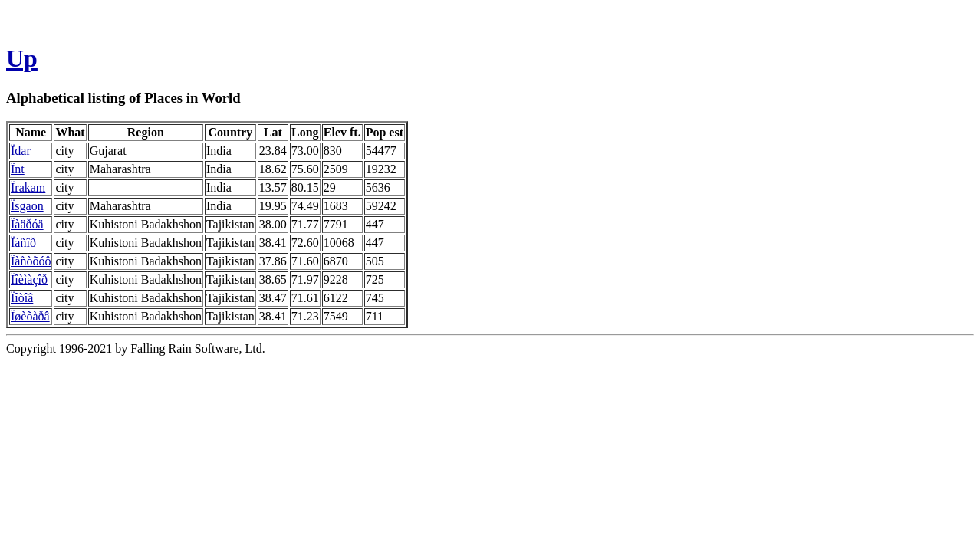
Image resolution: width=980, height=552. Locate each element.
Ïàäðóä (27, 224)
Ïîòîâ (22, 298)
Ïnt (18, 169)
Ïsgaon (27, 206)
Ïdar (21, 151)
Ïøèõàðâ (30, 316)
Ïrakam (28, 187)
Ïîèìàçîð (29, 279)
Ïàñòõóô (31, 261)
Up (22, 58)
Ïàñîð (23, 243)
